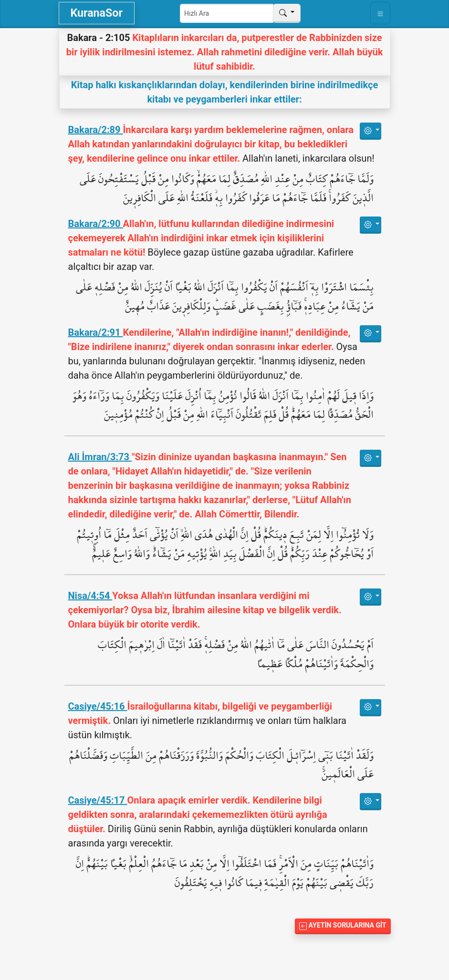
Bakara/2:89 (96, 130)
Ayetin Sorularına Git (343, 925)
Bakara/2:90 (96, 224)
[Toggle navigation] (380, 13)
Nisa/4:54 (90, 596)
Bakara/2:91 (96, 332)
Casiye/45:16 (98, 706)
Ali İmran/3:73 (100, 457)
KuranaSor (97, 13)
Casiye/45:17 (98, 800)
